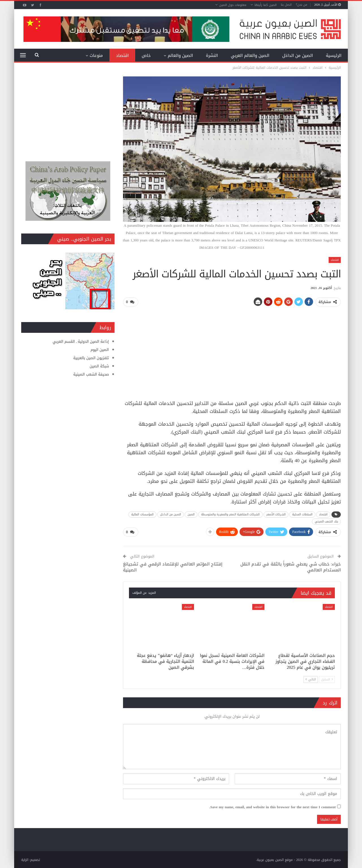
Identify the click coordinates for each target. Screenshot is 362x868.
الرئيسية (334, 55)
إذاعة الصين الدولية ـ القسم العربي (81, 341)
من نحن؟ (301, 5)
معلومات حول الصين (233, 5)
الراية (25, 859)
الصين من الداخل (298, 55)
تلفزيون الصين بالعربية (91, 358)
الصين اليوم (100, 350)
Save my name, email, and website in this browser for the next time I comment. (272, 807)
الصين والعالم (180, 55)
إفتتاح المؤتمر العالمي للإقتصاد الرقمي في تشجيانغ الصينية (173, 566)
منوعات (96, 55)
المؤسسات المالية (143, 514)
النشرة (212, 55)
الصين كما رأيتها (266, 5)
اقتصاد (122, 55)
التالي (311, 679)
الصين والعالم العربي (250, 55)
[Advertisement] (232, 351)
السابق (327, 679)
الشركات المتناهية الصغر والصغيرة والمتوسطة (230, 514)
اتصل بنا (286, 5)
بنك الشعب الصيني (326, 521)
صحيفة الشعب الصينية (91, 374)
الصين (191, 514)
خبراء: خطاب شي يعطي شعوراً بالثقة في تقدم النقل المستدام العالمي (291, 566)
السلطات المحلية (302, 514)
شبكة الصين (99, 366)
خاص (146, 55)
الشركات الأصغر (276, 514)
